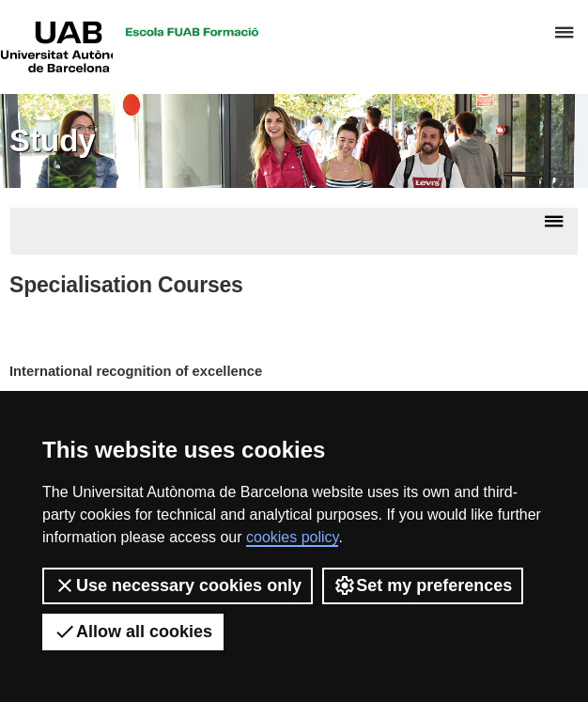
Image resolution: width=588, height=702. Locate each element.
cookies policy (292, 537)
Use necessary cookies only (178, 585)
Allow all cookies (133, 632)
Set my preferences (423, 585)
